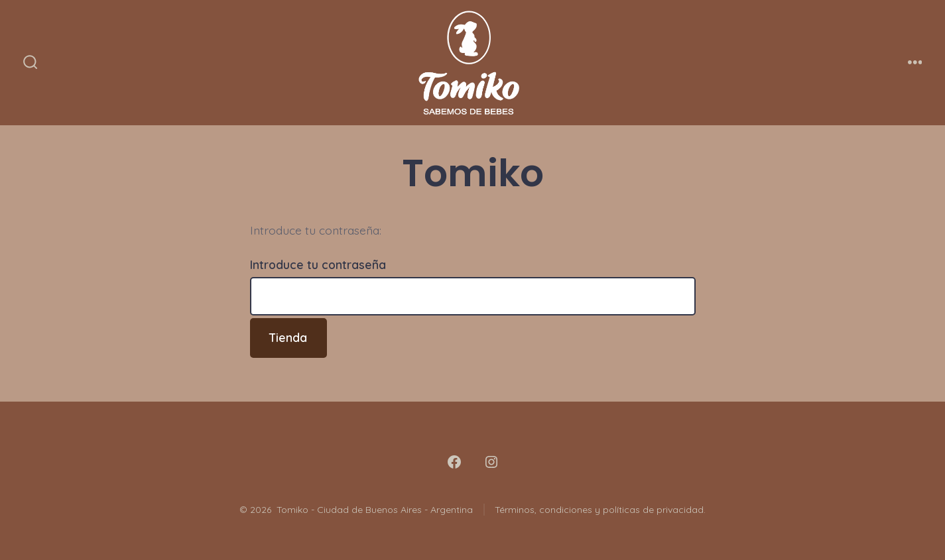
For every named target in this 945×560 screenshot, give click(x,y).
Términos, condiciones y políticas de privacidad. (600, 510)
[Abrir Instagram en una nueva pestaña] (491, 462)
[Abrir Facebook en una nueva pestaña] (454, 462)
